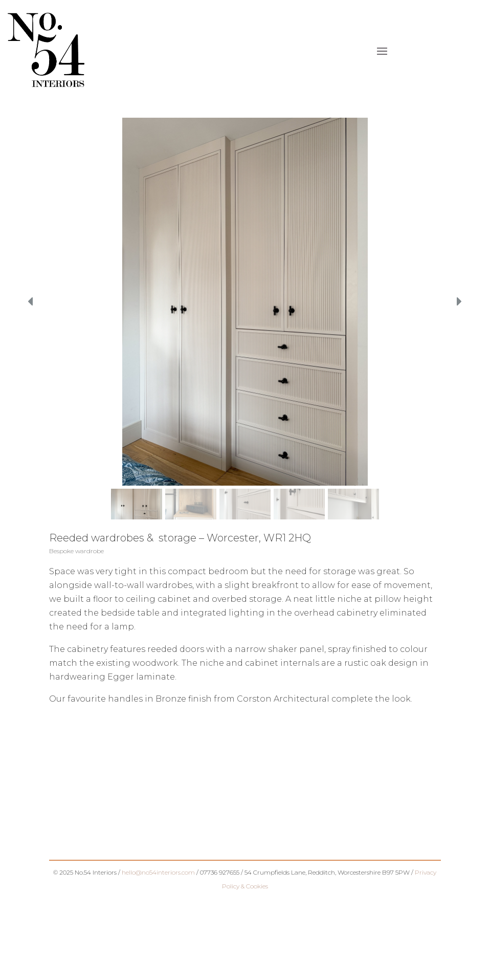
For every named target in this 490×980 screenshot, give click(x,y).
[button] (31, 301)
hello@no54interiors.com (158, 872)
